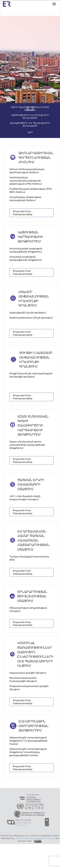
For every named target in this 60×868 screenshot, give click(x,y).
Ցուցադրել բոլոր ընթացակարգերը (23, 213)
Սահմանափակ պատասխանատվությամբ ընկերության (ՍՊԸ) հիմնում (26, 181)
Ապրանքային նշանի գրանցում (28, 312)
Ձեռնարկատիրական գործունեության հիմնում (36, 157)
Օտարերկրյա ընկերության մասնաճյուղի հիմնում (25, 199)
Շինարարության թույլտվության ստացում (28, 609)
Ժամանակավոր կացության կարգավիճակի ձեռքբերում (26, 250)
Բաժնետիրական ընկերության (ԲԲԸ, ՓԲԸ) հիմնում (31, 190)
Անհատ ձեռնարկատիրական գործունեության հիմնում (27, 171)
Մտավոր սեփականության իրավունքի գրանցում (34, 299)
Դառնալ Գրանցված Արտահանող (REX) (29, 558)
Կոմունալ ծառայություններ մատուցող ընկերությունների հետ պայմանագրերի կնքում (35, 654)
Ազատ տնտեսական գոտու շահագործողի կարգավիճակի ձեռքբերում (33, 425)
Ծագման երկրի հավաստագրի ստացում (31, 484)
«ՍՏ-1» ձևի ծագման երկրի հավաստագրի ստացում (25, 498)
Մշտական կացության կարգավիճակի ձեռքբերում (26, 258)
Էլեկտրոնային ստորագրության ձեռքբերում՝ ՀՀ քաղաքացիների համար (28, 741)
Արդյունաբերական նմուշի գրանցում (31, 318)
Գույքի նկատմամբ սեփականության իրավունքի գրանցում (36, 360)
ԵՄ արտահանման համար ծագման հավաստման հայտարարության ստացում (34, 540)
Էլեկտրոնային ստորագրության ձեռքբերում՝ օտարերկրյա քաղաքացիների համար (28, 752)
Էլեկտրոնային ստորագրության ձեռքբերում (34, 726)
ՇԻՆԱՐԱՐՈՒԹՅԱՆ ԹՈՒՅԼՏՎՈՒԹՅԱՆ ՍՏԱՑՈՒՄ (32, 596)
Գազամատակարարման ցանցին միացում (29, 688)
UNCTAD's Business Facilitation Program (35, 838)
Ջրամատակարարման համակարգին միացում (23, 679)
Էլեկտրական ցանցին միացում (28, 673)
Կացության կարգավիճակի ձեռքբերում (30, 237)
